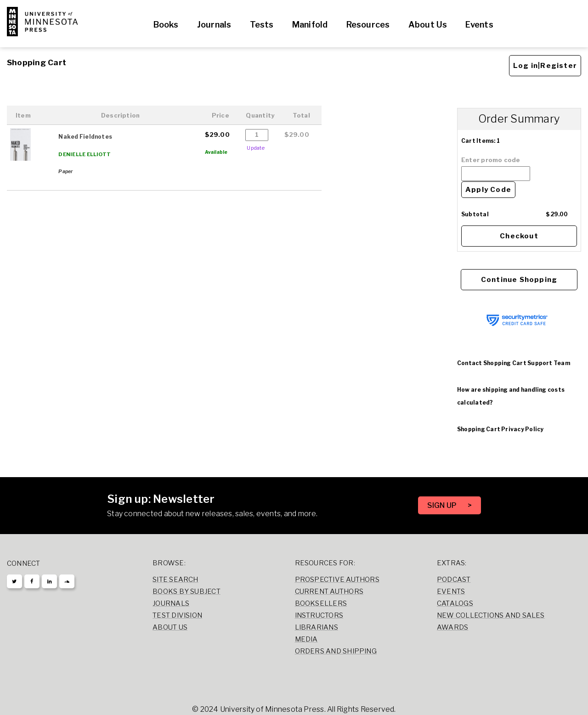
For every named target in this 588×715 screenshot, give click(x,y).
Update (255, 148)
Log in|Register (545, 66)
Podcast (454, 580)
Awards (452, 627)
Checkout (519, 236)
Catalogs (455, 603)
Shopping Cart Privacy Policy (500, 429)
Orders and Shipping (336, 651)
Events (479, 25)
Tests (262, 25)
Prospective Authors (337, 580)
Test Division (177, 615)
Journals (214, 25)
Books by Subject (187, 591)
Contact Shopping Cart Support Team (514, 363)
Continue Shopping (519, 280)
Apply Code (488, 190)
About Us (428, 25)
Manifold (310, 25)
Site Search (175, 580)
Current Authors (329, 591)
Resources (368, 25)
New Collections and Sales (491, 615)
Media (306, 639)
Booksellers (321, 603)
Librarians (317, 627)
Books (166, 25)
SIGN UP (443, 505)
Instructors (319, 615)
